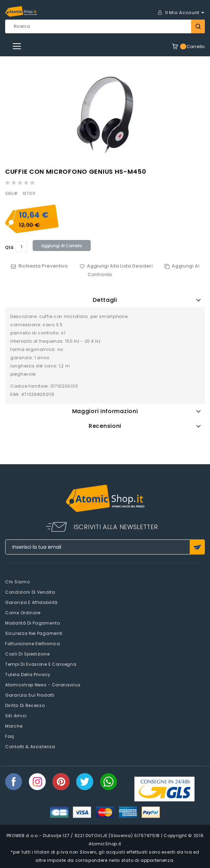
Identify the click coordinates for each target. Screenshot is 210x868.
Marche (14, 726)
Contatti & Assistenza (30, 747)
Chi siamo (17, 582)
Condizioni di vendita (30, 592)
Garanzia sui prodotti (30, 695)
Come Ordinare (23, 613)
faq (10, 736)
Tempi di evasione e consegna (41, 664)
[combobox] (105, 26)
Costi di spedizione (27, 654)
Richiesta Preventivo (43, 266)
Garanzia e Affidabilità (31, 602)
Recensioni (105, 426)
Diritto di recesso (25, 705)
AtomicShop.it (105, 844)
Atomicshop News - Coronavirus (43, 685)
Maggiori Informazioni (105, 411)
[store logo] (21, 12)
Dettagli (105, 300)
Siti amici (16, 716)
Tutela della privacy (28, 675)
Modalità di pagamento (33, 623)
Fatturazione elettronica (33, 644)
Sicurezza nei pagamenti (34, 633)
